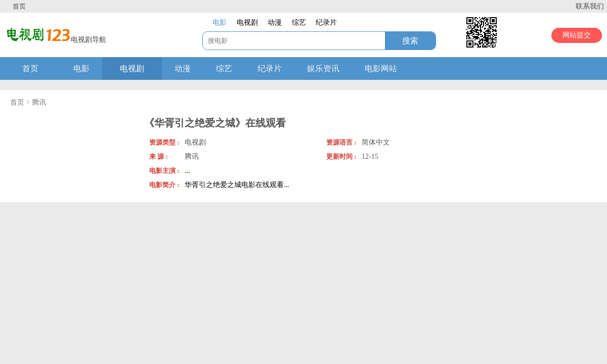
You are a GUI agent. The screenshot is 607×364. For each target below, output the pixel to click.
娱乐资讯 (323, 69)
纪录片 (270, 69)
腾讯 (39, 102)
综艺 (224, 69)
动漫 (183, 69)
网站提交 (577, 35)
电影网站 (381, 69)
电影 (81, 69)
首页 (19, 6)
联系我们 (590, 6)
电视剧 (132, 69)
